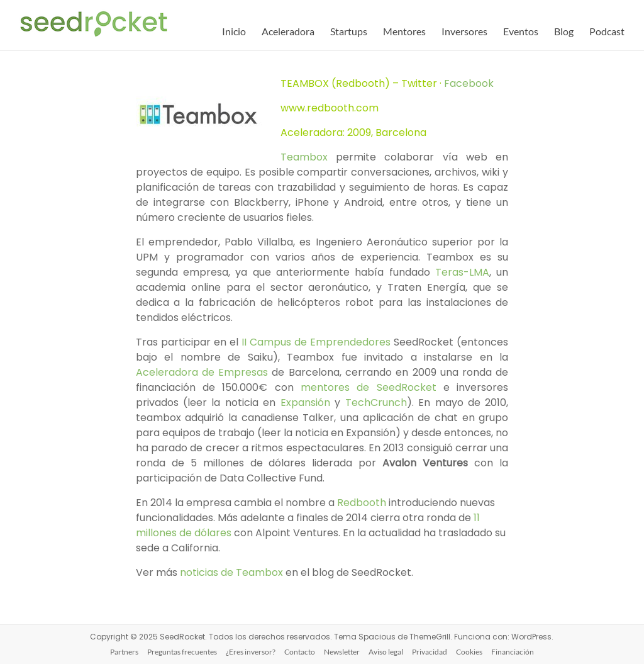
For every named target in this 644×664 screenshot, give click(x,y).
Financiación (513, 652)
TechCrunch (376, 402)
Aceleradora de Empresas (202, 372)
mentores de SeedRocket (369, 387)
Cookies (469, 652)
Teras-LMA (462, 272)
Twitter (419, 83)
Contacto (300, 652)
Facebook (469, 83)
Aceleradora (288, 31)
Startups (349, 31)
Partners (124, 652)
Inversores (464, 31)
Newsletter (342, 652)
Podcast (607, 31)
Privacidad (430, 652)
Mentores (404, 31)
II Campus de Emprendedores (316, 342)
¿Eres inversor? (251, 652)
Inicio (234, 31)
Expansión (308, 402)
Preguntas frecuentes (182, 652)
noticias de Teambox (231, 572)
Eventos (521, 31)
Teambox (304, 157)
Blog (564, 31)
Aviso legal (386, 652)
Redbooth (362, 503)
